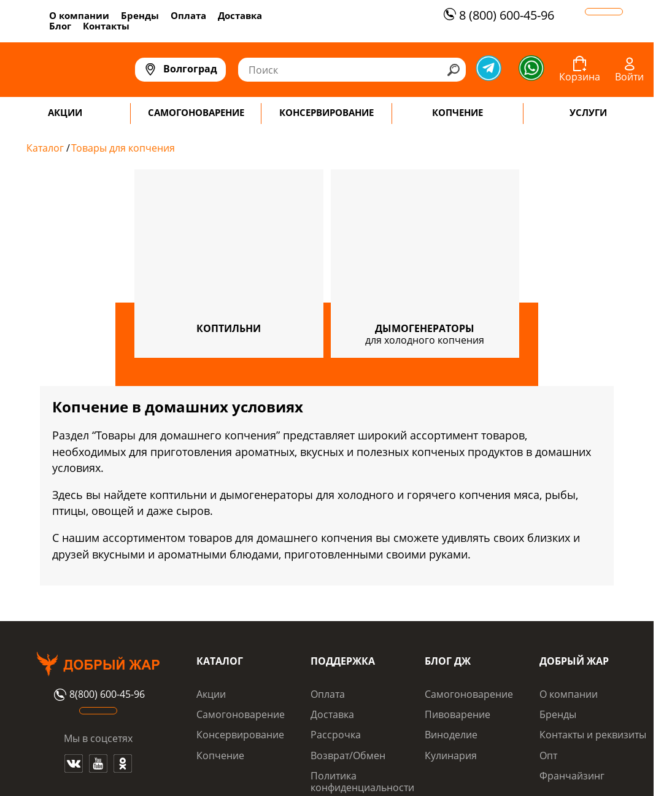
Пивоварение (458, 714)
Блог (60, 26)
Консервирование (240, 735)
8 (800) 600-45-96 (497, 15)
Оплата (188, 15)
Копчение (220, 755)
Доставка (240, 15)
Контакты (106, 26)
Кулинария (451, 755)
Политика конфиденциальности (362, 781)
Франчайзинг (572, 776)
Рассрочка (336, 735)
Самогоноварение (241, 714)
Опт (548, 755)
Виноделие (451, 735)
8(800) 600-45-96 (98, 695)
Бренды (140, 15)
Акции (211, 694)
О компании (79, 15)
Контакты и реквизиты (593, 735)
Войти (629, 77)
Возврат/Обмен (348, 755)
